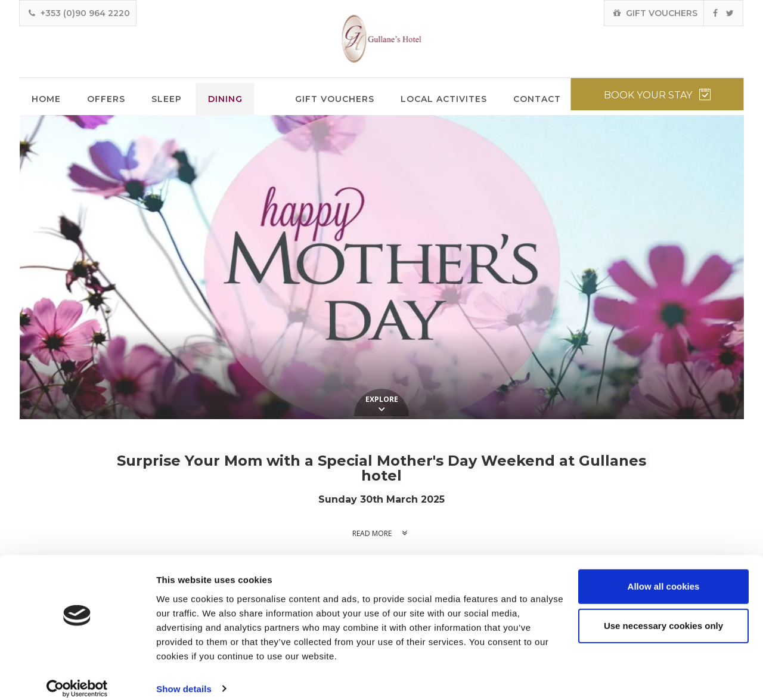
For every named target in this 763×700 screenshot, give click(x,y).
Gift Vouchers (335, 99)
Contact (537, 99)
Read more (382, 533)
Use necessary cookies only (663, 613)
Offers (106, 99)
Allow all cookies (664, 574)
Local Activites (444, 99)
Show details (184, 676)
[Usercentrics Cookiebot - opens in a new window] (77, 677)
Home (46, 99)
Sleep (167, 99)
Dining (225, 99)
